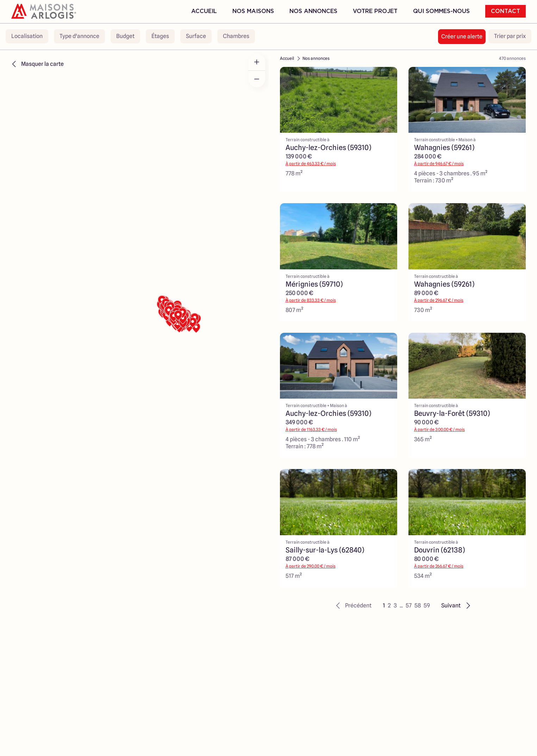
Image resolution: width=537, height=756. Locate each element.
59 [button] (427, 605)
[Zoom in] (257, 62)
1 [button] (384, 605)
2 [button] (389, 605)
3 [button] (395, 605)
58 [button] (418, 605)
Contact (505, 11)
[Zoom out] (257, 79)
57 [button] (409, 605)
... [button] (401, 605)
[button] (353, 606)
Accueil (204, 11)
